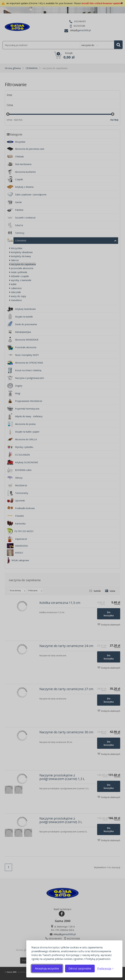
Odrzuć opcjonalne (80, 968)
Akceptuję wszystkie (47, 968)
